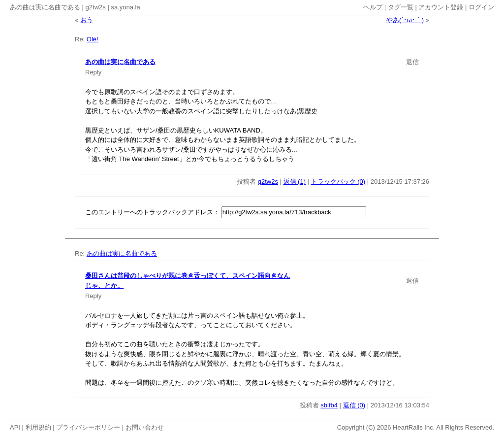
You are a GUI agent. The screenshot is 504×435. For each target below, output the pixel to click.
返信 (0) (354, 405)
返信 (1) (295, 182)
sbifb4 (329, 405)
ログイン (481, 7)
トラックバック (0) (338, 182)
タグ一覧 (401, 7)
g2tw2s (96, 7)
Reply (93, 72)
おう (87, 20)
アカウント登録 (441, 7)
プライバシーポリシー (88, 427)
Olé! (93, 39)
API (15, 427)
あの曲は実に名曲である (45, 7)
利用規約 (38, 427)
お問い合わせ (145, 427)
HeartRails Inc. (414, 427)
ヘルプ (373, 7)
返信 (412, 62)
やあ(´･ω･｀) (405, 20)
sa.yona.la (125, 7)
